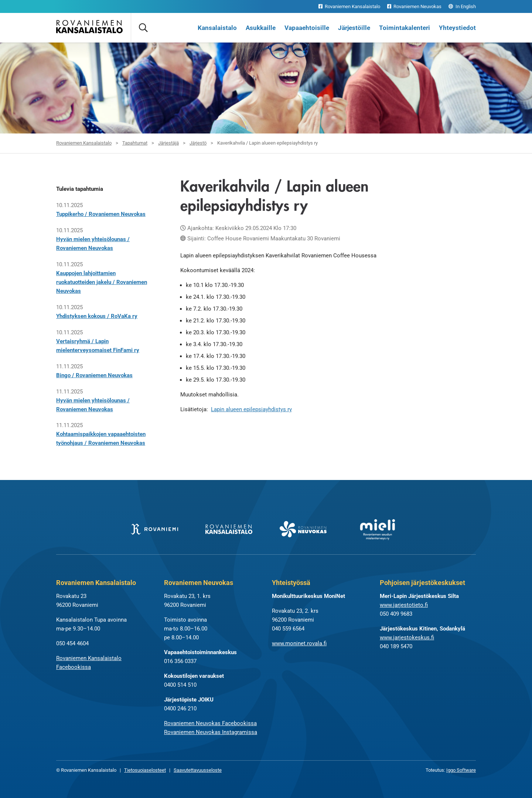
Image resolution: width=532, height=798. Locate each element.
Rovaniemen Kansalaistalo (349, 6)
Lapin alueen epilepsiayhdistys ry (251, 409)
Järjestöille (354, 28)
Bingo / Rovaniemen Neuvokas (94, 375)
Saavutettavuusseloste (198, 770)
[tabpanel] (266, 82)
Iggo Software (461, 770)
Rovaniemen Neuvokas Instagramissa (211, 732)
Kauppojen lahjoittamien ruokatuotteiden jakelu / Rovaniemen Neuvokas (102, 282)
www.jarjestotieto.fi (404, 605)
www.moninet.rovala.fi (299, 643)
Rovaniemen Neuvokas (414, 6)
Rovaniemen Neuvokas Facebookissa (210, 723)
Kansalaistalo (217, 28)
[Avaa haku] (143, 28)
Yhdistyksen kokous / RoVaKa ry (97, 316)
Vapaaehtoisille (307, 28)
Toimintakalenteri (405, 28)
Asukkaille (261, 28)
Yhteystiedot (457, 28)
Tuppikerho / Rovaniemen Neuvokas (101, 214)
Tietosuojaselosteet (145, 770)
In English (462, 6)
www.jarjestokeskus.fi (407, 638)
